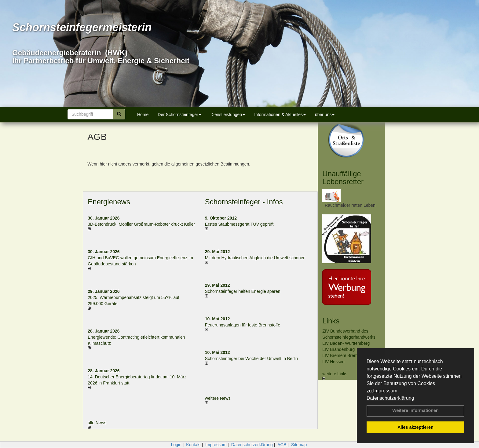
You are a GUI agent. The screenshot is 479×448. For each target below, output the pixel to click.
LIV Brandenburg (338, 349)
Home (143, 115)
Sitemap (299, 445)
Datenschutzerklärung (390, 398)
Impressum (385, 391)
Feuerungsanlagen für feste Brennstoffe (243, 325)
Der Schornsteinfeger (179, 115)
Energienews (109, 202)
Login (176, 445)
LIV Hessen (333, 362)
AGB (282, 445)
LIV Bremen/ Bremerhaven (348, 355)
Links (331, 321)
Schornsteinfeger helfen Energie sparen (243, 291)
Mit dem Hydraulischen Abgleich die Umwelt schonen (255, 258)
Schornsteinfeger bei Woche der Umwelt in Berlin (252, 359)
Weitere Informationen (415, 410)
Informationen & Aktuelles (280, 115)
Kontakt (193, 445)
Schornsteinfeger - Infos (244, 202)
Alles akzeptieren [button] (415, 427)
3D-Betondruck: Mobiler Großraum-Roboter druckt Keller (141, 224)
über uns (325, 115)
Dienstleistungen (228, 115)
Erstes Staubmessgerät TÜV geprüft (239, 224)
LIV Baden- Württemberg (346, 343)
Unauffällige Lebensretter (343, 178)
